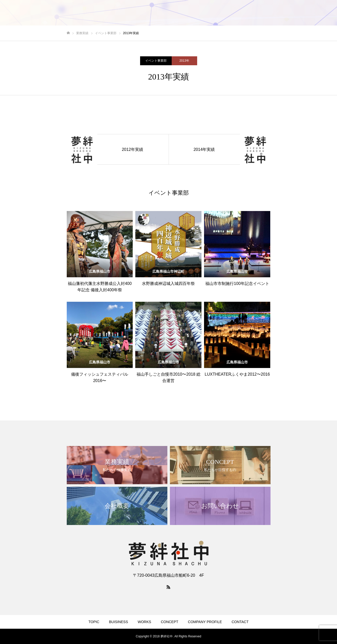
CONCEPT (249, 13)
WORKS (225, 13)
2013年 (184, 61)
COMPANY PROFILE (284, 13)
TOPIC (175, 13)
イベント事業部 (156, 61)
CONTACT (319, 13)
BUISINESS (199, 13)
